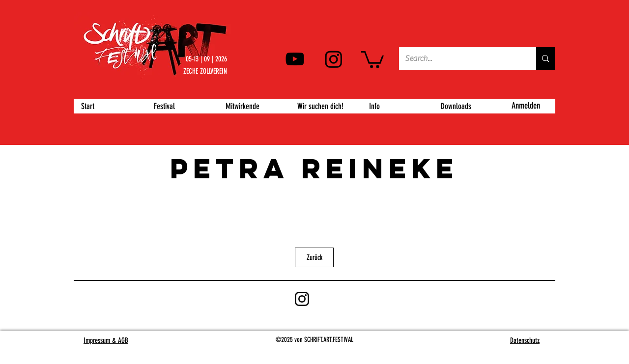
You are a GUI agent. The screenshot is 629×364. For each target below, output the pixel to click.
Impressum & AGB (106, 340)
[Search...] (460, 58)
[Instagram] (334, 59)
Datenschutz (525, 340)
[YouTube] (295, 59)
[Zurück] (314, 257)
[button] (372, 59)
